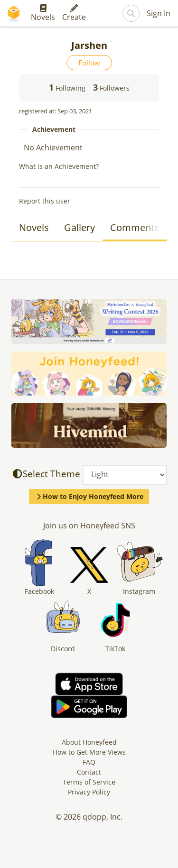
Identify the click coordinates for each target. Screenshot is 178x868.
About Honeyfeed (89, 742)
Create (74, 13)
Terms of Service (89, 782)
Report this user (45, 201)
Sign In (159, 13)
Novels (43, 13)
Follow (89, 63)
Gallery (80, 227)
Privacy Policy (89, 792)
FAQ (89, 762)
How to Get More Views (89, 752)
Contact (89, 772)
